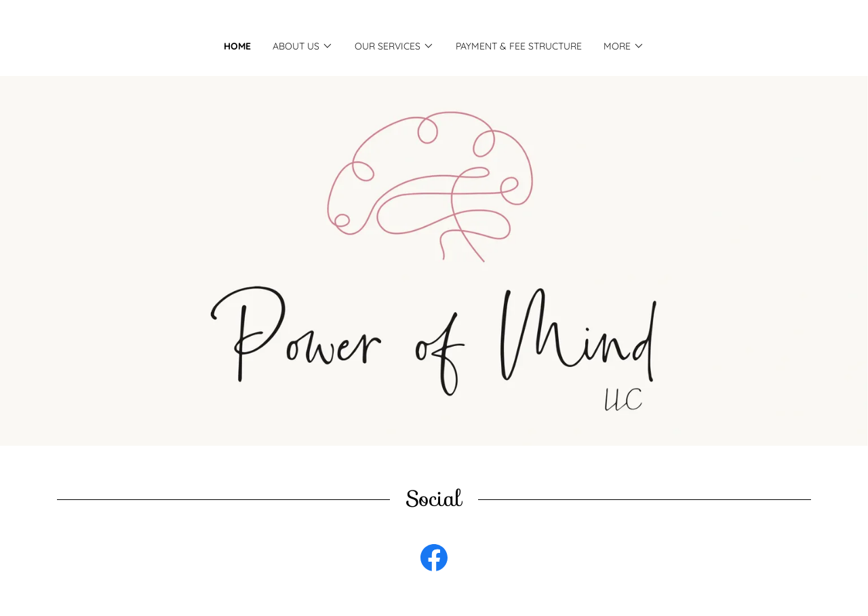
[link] (434, 560)
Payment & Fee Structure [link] (519, 46)
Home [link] (237, 46)
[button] (303, 46)
